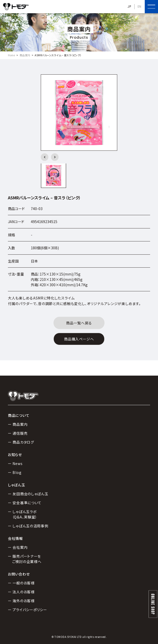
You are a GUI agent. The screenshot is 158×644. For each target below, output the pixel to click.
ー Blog (15, 472)
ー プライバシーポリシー (27, 610)
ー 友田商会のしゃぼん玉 (28, 494)
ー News (15, 463)
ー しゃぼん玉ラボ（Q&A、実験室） (23, 514)
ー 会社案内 (18, 547)
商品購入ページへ (79, 339)
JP (129, 6)
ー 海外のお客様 (21, 601)
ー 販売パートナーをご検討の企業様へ (25, 559)
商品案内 (25, 55)
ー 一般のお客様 (21, 583)
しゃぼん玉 (17, 485)
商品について (19, 415)
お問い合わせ (19, 574)
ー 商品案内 (18, 424)
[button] (45, 157)
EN (140, 6)
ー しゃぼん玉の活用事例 (28, 526)
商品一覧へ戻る (79, 323)
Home (11, 55)
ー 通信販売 (18, 433)
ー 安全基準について (25, 503)
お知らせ (15, 455)
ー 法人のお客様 (21, 592)
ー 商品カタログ (21, 442)
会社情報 (15, 538)
